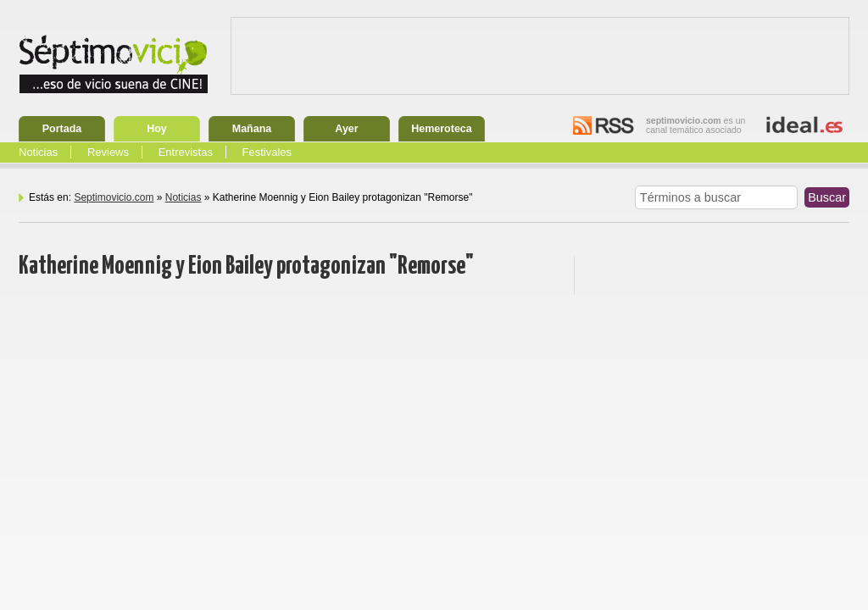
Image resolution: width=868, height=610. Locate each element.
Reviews (108, 152)
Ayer (346, 129)
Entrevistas (186, 152)
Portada (62, 129)
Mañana (252, 129)
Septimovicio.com (114, 197)
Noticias (38, 152)
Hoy (157, 129)
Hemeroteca (442, 129)
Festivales (267, 152)
